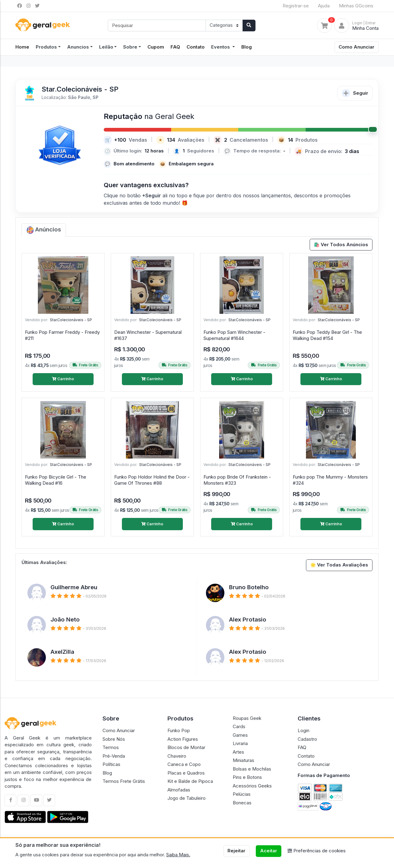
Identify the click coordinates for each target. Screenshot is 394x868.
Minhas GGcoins (356, 6)
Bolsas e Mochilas (252, 769)
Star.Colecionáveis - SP (71, 320)
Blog (247, 47)
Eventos (221, 47)
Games (240, 735)
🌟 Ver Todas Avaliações (339, 565)
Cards (239, 726)
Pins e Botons (247, 777)
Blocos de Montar (186, 747)
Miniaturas (243, 760)
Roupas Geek (247, 718)
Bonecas (242, 803)
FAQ (175, 47)
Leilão (106, 47)
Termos (111, 747)
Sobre (130, 47)
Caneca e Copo (184, 764)
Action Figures (183, 739)
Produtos (46, 47)
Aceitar (269, 851)
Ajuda (324, 6)
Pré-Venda (114, 756)
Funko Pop (179, 730)
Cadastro (307, 739)
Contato (196, 47)
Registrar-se (296, 6)
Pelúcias (242, 794)
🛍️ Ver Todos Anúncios (341, 245)
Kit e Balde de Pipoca (190, 781)
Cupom (156, 47)
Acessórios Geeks (252, 786)
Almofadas (179, 790)
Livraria (240, 743)
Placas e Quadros (186, 773)
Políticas (111, 764)
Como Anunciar (356, 47)
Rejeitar (236, 851)
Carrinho (63, 379)
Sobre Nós (114, 739)
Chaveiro (177, 756)
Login (304, 730)
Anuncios (78, 47)
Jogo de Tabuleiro (187, 798)
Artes (238, 752)
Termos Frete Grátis (124, 781)
